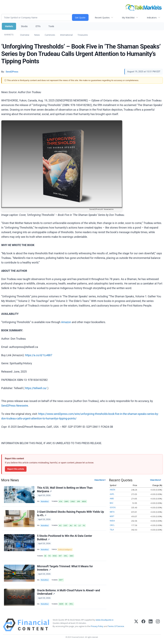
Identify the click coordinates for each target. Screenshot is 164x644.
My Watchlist (128, 18)
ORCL (66, 556)
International (66, 35)
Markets (9, 26)
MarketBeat (45, 501)
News (37, 35)
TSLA (112, 530)
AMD (112, 499)
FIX (50, 556)
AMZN (61, 605)
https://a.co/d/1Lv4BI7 (39, 355)
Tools (51, 26)
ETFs (38, 26)
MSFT (61, 581)
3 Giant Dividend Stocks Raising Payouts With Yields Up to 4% (71, 514)
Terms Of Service (116, 627)
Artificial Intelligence (65, 550)
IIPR (79, 501)
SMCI (72, 556)
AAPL (112, 494)
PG (85, 526)
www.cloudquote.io (105, 621)
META (112, 512)
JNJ (71, 526)
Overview (25, 35)
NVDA (55, 556)
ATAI (61, 501)
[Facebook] (143, 626)
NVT (61, 556)
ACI (60, 526)
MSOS (85, 501)
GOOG (113, 507)
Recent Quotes (102, 18)
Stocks (24, 26)
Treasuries (83, 35)
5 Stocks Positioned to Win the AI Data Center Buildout (65, 538)
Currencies (50, 35)
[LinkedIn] (151, 626)
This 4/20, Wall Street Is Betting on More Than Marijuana (65, 490)
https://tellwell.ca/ (36, 388)
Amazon (66, 322)
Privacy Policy (97, 627)
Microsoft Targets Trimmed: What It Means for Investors (65, 569)
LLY (80, 526)
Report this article (16, 469)
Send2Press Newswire (15, 406)
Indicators (152, 18)
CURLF (73, 501)
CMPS (67, 501)
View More (99, 480)
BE (45, 556)
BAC (112, 503)
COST (66, 526)
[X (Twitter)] (136, 626)
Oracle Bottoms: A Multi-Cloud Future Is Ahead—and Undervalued (69, 593)
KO (76, 526)
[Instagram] (158, 626)
